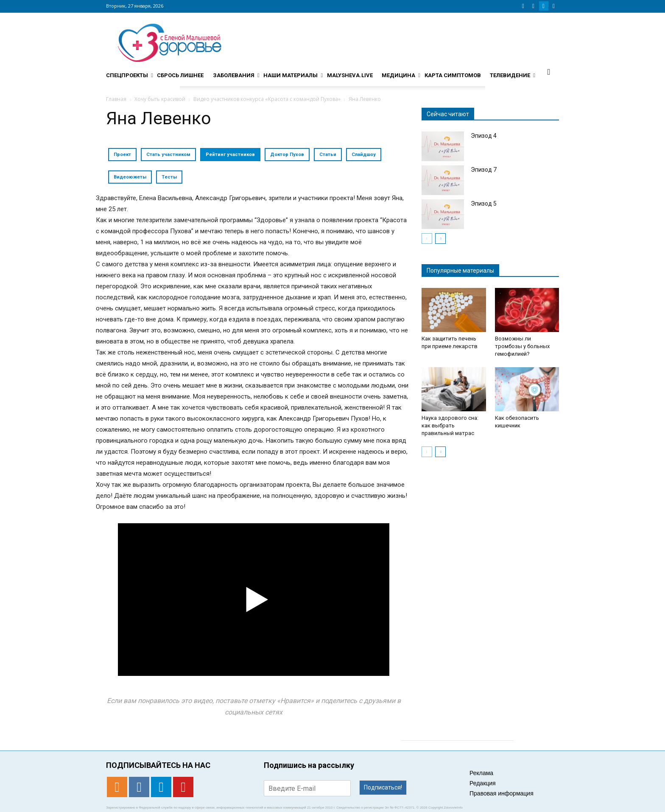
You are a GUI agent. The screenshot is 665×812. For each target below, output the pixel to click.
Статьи (328, 155)
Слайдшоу (364, 155)
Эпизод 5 (484, 204)
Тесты (169, 177)
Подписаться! (383, 787)
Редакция (483, 783)
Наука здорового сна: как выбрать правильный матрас (450, 426)
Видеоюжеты (130, 177)
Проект (122, 155)
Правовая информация (502, 793)
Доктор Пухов (287, 155)
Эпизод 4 (484, 136)
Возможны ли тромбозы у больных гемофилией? (522, 346)
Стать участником (168, 155)
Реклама (481, 773)
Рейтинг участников (230, 155)
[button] (549, 72)
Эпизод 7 (484, 170)
